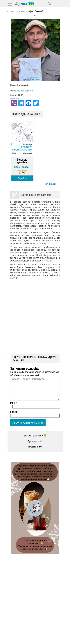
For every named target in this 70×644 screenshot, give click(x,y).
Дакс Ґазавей (22, 167)
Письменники (35, 451)
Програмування (25, 91)
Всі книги (50, 184)
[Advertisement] (35, 315)
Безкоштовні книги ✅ (35, 440)
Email (15, 416)
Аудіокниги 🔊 (35, 446)
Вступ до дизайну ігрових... (22, 161)
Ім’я (14, 407)
